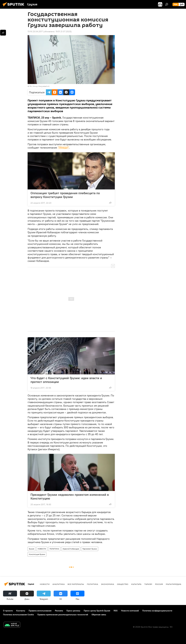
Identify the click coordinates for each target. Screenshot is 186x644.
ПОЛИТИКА (54, 549)
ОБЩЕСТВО (123, 584)
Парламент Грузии (90, 549)
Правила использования (40, 611)
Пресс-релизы (73, 611)
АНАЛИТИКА (59, 584)
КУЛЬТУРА (136, 584)
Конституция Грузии (37, 554)
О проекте (8, 611)
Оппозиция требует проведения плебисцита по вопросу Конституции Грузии (65, 195)
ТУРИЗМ (148, 584)
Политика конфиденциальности (157, 611)
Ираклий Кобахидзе (71, 549)
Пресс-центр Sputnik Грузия (97, 611)
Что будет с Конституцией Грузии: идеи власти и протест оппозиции (66, 380)
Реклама (59, 611)
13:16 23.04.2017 (35, 31)
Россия (159, 584)
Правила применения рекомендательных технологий (63, 615)
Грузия (32, 549)
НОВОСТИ (42, 549)
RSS (116, 611)
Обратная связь (99, 615)
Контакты (21, 611)
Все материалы (76, 584)
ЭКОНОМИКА (108, 584)
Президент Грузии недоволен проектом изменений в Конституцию (70, 496)
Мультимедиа (174, 584)
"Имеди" (63, 148)
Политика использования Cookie (18, 615)
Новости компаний (130, 611)
